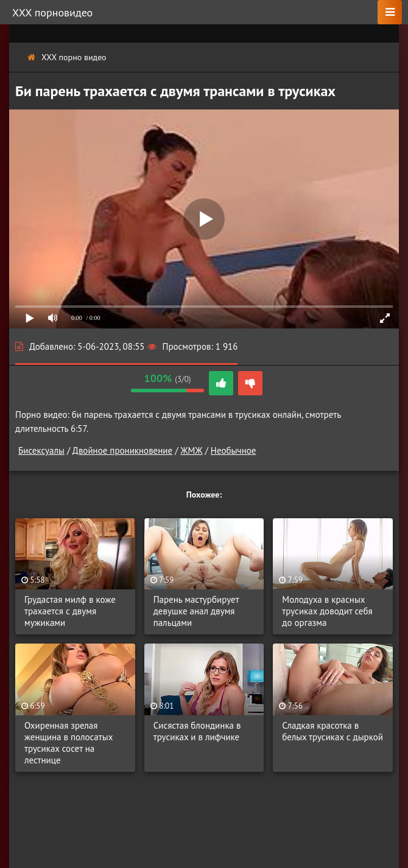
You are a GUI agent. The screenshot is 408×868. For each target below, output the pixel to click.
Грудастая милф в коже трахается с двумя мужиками (70, 611)
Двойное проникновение (122, 450)
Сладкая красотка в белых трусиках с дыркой (332, 731)
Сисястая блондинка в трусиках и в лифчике (197, 731)
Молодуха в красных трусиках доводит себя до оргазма (327, 611)
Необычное (234, 450)
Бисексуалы (41, 450)
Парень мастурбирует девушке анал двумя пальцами (196, 611)
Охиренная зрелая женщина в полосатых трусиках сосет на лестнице (69, 743)
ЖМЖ (191, 450)
